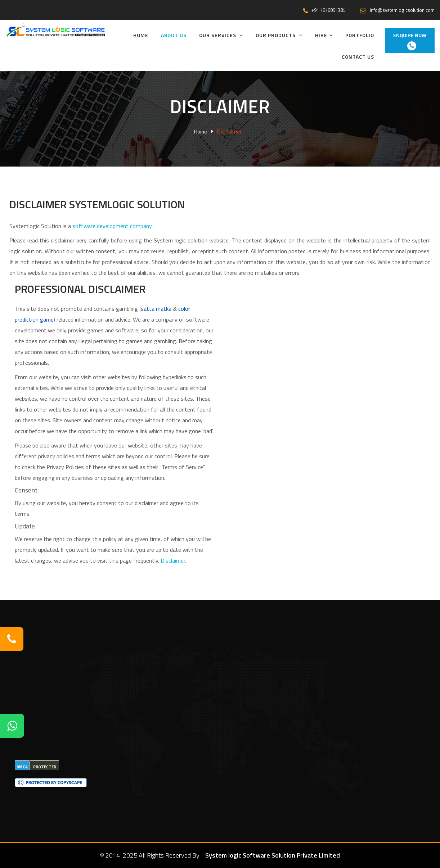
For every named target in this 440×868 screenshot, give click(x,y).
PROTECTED (45, 767)
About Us (174, 35)
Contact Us (358, 57)
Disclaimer (173, 560)
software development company (112, 226)
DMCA (22, 767)
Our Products (279, 35)
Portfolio (360, 35)
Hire (324, 35)
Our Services (221, 35)
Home (141, 35)
